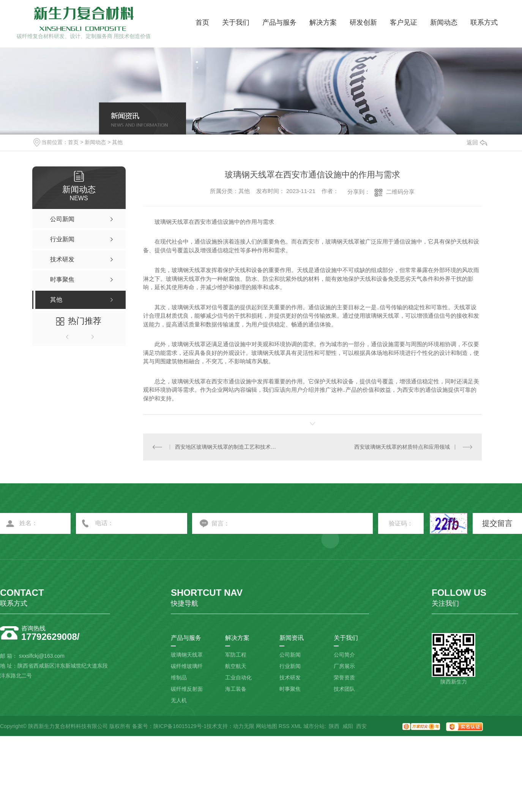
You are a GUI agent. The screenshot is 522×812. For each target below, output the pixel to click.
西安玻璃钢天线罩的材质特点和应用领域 (402, 447)
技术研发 (290, 677)
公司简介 (344, 655)
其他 (117, 142)
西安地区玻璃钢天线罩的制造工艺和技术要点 (228, 447)
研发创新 (363, 22)
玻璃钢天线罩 (187, 655)
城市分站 (314, 726)
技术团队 (344, 689)
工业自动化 (238, 677)
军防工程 (236, 655)
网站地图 (267, 726)
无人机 (179, 700)
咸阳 (348, 726)
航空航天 (236, 666)
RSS (284, 726)
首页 (202, 22)
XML (296, 726)
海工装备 (236, 689)
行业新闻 (290, 666)
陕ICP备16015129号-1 (180, 726)
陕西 (334, 726)
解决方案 (323, 22)
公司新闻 (290, 655)
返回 (477, 142)
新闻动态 (444, 22)
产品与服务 (279, 22)
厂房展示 (344, 666)
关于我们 (236, 22)
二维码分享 (400, 192)
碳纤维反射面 (187, 689)
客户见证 (404, 22)
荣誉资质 (344, 677)
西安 (361, 726)
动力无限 (244, 726)
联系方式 (484, 22)
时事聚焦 (290, 689)
